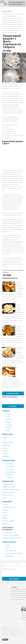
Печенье (5, 510)
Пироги (5, 448)
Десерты (5, 504)
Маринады (10, 556)
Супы (4, 440)
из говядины (10, 466)
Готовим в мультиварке (11, 535)
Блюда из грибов (8, 492)
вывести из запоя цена (7, 11)
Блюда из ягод (7, 495)
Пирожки (9, 425)
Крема (5, 518)
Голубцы (5, 454)
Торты (5, 513)
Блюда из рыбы (8, 484)
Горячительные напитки (15, 553)
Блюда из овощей (9, 487)
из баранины (10, 472)
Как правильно (11, 551)
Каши (4, 498)
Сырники (9, 419)
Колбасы (9, 428)
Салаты (5, 437)
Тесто (8, 548)
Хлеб (8, 545)
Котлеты (5, 451)
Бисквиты (6, 515)
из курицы (9, 464)
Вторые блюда (7, 443)
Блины (8, 417)
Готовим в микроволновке (12, 538)
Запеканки (6, 445)
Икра (8, 430)
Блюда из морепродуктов (11, 489)
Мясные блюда (9, 460)
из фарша (9, 475)
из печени (9, 477)
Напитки (5, 456)
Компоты (6, 524)
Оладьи (9, 422)
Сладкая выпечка (9, 507)
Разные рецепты (9, 542)
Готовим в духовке (9, 532)
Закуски (6, 411)
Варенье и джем (8, 521)
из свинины (10, 469)
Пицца (8, 414)
